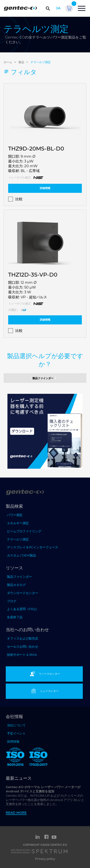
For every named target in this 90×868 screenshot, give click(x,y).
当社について (16, 725)
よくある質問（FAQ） (23, 609)
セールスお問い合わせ (23, 646)
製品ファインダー (45, 378)
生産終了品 (15, 617)
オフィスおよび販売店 (23, 638)
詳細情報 (45, 188)
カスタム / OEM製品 (21, 555)
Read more (16, 812)
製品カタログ (16, 585)
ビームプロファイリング (24, 531)
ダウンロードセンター (23, 593)
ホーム (8, 62)
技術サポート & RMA (22, 655)
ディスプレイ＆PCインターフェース (33, 547)
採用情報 (13, 741)
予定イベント (16, 733)
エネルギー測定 (18, 523)
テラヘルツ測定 (41, 62)
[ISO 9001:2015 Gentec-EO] (15, 758)
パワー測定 (15, 515)
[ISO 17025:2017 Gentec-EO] (38, 758)
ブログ (12, 601)
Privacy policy (45, 859)
